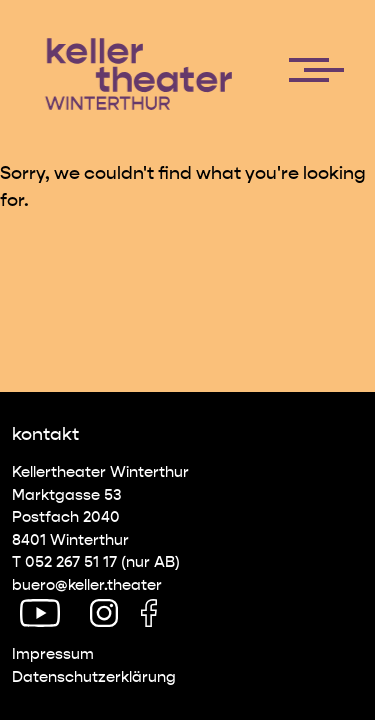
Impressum (53, 654)
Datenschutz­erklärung (94, 677)
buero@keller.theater (87, 585)
